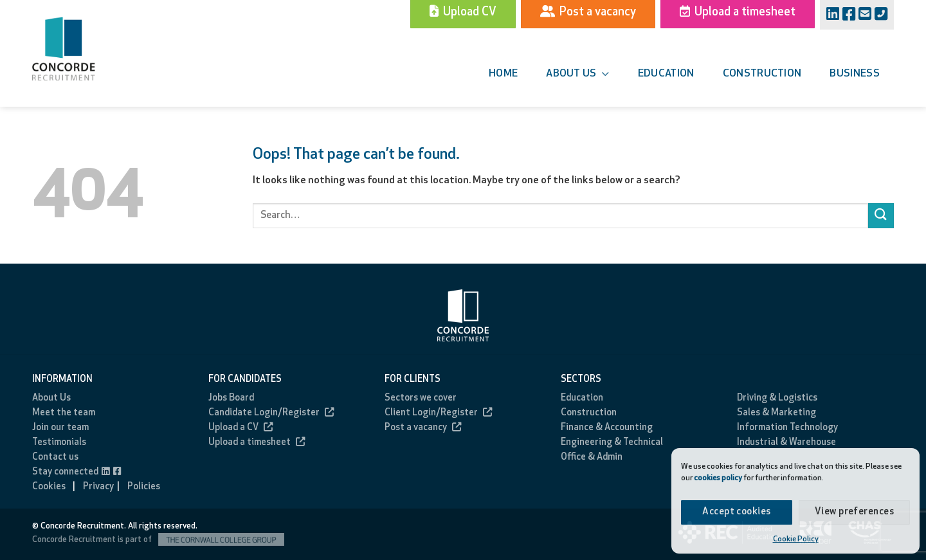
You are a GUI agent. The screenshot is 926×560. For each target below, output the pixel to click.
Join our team (60, 428)
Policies (144, 487)
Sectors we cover (421, 398)
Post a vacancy (423, 428)
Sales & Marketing (776, 413)
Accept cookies (736, 512)
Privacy (98, 487)
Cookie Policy (796, 539)
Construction (762, 74)
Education (666, 74)
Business (855, 74)
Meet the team (64, 413)
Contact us (55, 457)
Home (503, 74)
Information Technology (787, 428)
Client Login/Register (438, 413)
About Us (51, 398)
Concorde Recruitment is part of (158, 540)
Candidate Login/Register (271, 413)
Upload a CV (241, 428)
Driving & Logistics (777, 398)
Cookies (49, 487)
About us (577, 74)
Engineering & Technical (612, 443)
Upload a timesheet (257, 443)
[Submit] (881, 216)
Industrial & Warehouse (786, 443)
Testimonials (59, 443)
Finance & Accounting (607, 428)
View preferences (854, 512)
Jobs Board (231, 398)
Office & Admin (592, 457)
